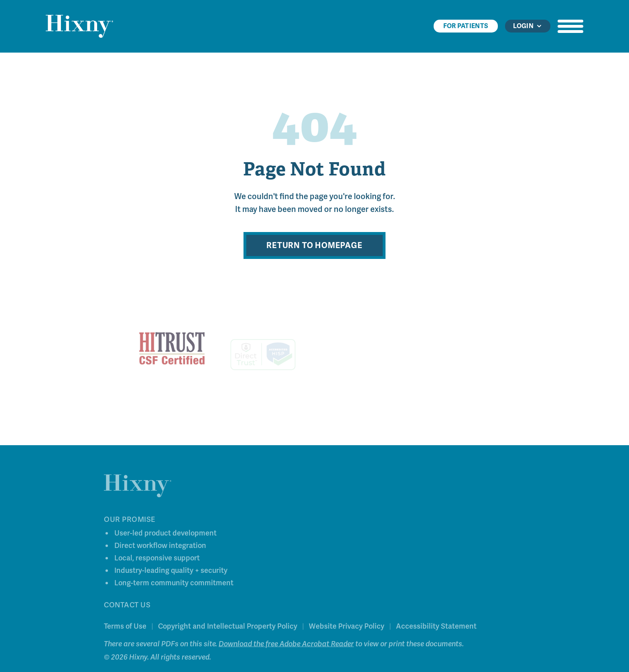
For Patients (466, 26)
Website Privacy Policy (347, 628)
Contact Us (127, 607)
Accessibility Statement (436, 628)
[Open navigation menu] (570, 26)
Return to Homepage (314, 245)
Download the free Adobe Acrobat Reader (286, 646)
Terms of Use (125, 628)
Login (528, 26)
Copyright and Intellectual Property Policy (228, 628)
